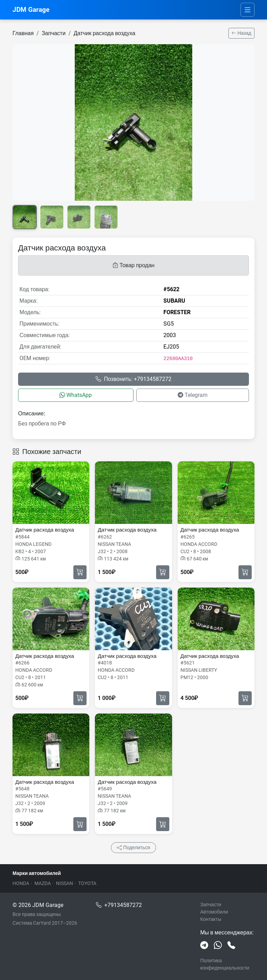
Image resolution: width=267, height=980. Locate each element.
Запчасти (54, 33)
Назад (241, 33)
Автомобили (214, 912)
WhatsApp (76, 395)
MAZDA (43, 883)
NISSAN (64, 883)
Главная (23, 33)
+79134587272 (123, 905)
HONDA (21, 883)
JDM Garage (31, 10)
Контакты (211, 919)
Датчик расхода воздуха (104, 33)
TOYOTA (87, 883)
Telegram (193, 395)
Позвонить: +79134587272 (133, 379)
